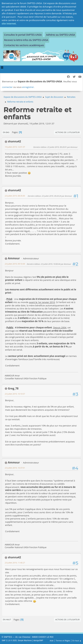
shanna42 (14, 141)
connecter (7, 87)
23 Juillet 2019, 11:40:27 (15, 563)
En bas (6, 132)
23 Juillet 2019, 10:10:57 (15, 394)
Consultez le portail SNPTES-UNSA (23, 35)
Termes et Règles (63, 641)
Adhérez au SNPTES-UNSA (60, 35)
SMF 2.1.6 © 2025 (9, 640)
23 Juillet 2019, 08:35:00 (15, 196)
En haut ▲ (77, 641)
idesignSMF (38, 640)
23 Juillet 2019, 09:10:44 (15, 264)
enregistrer (28, 87)
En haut (7, 619)
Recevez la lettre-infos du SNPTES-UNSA (26, 40)
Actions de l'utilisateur (67, 132)
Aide (52, 641)
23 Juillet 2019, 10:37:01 (15, 468)
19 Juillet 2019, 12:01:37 (15, 147)
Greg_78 (13, 388)
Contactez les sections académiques (24, 45)
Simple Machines (25, 640)
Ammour (14, 258)
